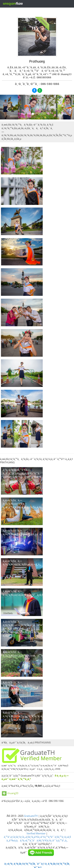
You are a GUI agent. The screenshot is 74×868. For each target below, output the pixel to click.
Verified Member (36, 833)
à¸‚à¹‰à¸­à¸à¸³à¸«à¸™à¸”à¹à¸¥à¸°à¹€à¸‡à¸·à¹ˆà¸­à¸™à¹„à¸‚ (37, 840)
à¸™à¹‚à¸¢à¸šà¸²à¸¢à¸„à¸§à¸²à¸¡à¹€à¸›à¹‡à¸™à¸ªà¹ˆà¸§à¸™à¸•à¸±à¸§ (37, 837)
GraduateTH (31, 816)
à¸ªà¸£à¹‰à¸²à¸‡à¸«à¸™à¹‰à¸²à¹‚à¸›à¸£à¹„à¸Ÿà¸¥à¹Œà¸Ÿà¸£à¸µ (37, 12)
